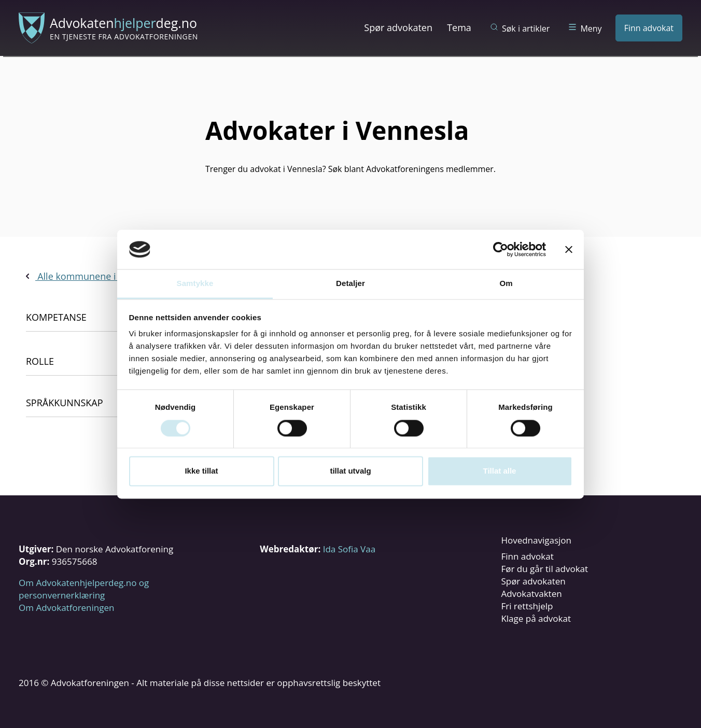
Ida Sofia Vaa (349, 549)
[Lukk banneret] (569, 249)
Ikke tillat (201, 471)
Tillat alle (500, 471)
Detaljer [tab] (350, 284)
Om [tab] (506, 284)
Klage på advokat (536, 618)
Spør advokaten (398, 27)
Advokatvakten (531, 594)
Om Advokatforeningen (66, 608)
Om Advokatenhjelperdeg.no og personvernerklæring (84, 589)
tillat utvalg (350, 471)
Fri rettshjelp (527, 606)
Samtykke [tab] (195, 284)
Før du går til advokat (544, 569)
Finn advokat (649, 28)
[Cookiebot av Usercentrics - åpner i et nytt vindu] (501, 249)
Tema (459, 27)
